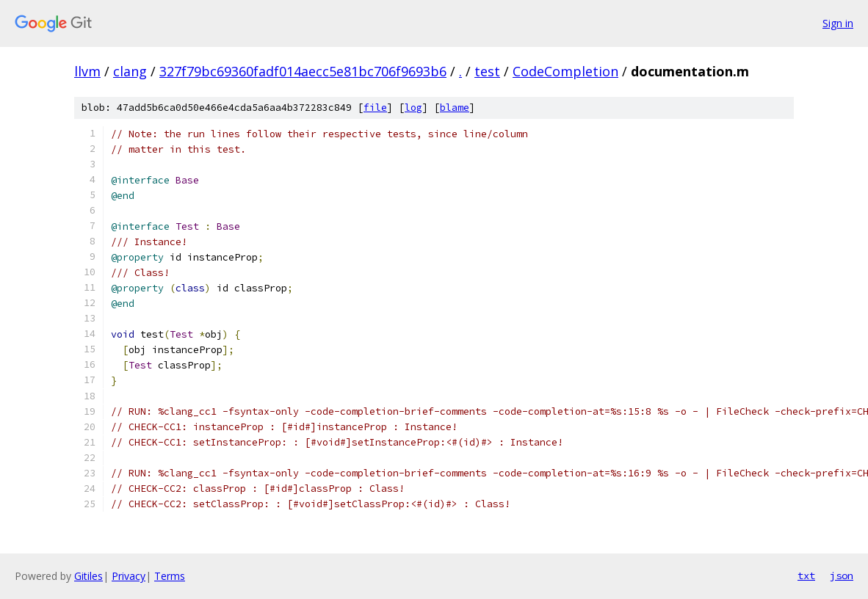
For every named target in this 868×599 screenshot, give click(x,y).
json (842, 576)
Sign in (838, 23)
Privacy (129, 576)
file (375, 108)
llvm (87, 71)
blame (455, 108)
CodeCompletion (565, 71)
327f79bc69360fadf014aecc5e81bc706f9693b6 (303, 71)
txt (806, 576)
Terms (170, 576)
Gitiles (88, 576)
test (487, 71)
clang (130, 71)
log (413, 108)
